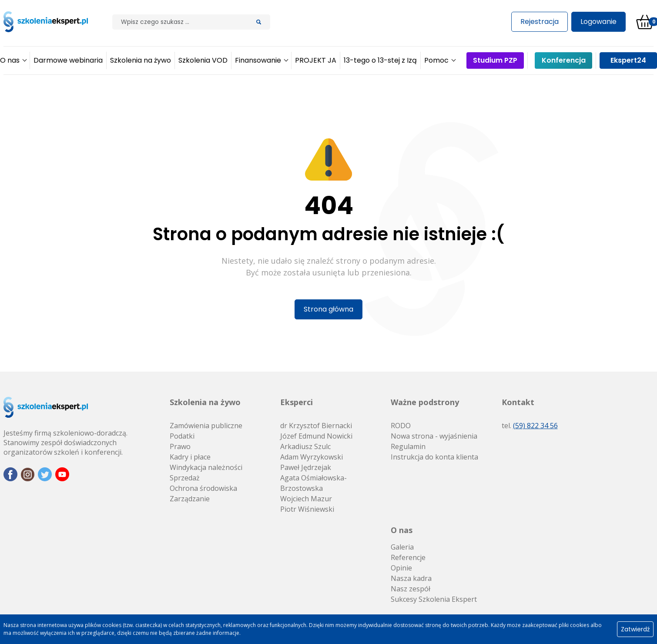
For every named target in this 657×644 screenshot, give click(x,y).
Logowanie (598, 22)
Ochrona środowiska (203, 488)
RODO (401, 426)
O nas (402, 530)
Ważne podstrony (425, 402)
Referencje (408, 557)
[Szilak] (180, 22)
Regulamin (408, 446)
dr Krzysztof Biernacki (316, 426)
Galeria (402, 547)
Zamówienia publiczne (206, 426)
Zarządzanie (190, 499)
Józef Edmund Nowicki (316, 436)
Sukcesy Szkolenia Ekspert (434, 599)
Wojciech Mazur (306, 499)
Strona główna (328, 309)
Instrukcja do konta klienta (434, 457)
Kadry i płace (190, 457)
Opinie (401, 568)
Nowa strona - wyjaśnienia (434, 436)
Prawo (180, 446)
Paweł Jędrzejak (306, 467)
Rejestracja (540, 22)
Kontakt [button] (518, 402)
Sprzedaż (185, 478)
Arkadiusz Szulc (305, 446)
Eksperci (297, 402)
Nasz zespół (411, 589)
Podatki (182, 436)
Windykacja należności (206, 467)
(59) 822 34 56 (535, 426)
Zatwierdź (635, 629)
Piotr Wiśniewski (307, 509)
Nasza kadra (411, 578)
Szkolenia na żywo (205, 402)
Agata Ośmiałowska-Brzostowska (313, 483)
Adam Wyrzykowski (312, 457)
